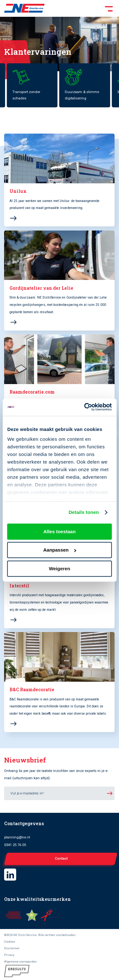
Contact (61, 859)
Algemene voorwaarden (20, 961)
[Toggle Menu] (80, 8)
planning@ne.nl (17, 837)
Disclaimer (12, 948)
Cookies (10, 942)
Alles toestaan (60, 531)
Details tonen (84, 512)
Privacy (9, 955)
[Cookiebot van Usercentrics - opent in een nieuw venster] (85, 407)
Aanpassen (60, 550)
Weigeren (60, 569)
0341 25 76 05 (15, 845)
